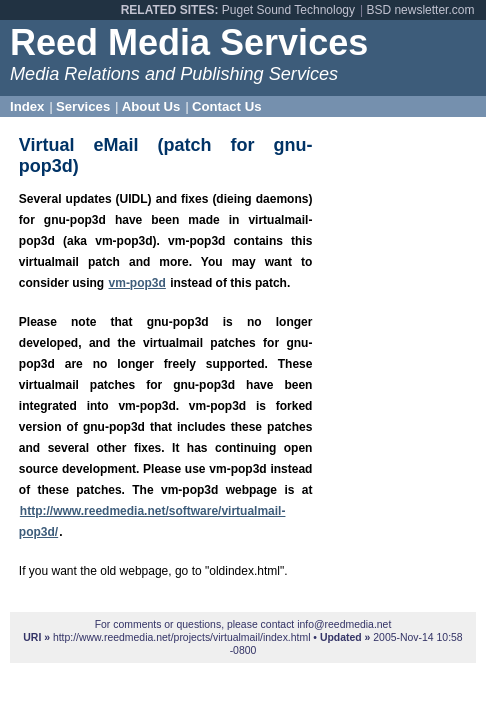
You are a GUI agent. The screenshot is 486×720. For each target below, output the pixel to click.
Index (27, 106)
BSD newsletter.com (420, 10)
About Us (151, 106)
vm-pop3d (137, 283)
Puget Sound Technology (288, 10)
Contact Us (227, 106)
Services (83, 106)
